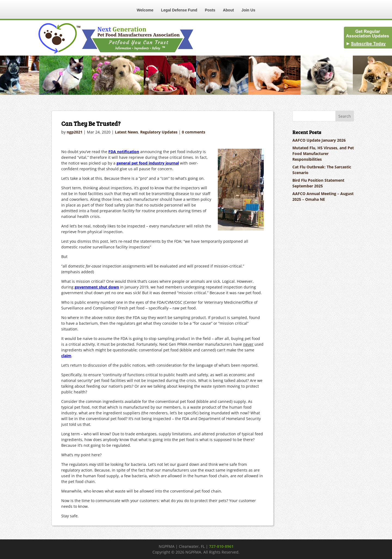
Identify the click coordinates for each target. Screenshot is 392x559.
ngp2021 (75, 132)
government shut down (97, 287)
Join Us (248, 10)
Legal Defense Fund (179, 10)
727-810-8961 (221, 546)
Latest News (126, 132)
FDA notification (124, 152)
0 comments (194, 132)
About (228, 10)
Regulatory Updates (159, 132)
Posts (210, 10)
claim (66, 356)
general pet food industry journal (148, 163)
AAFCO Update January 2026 (319, 140)
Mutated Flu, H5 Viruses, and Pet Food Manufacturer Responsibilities (323, 154)
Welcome (145, 10)
